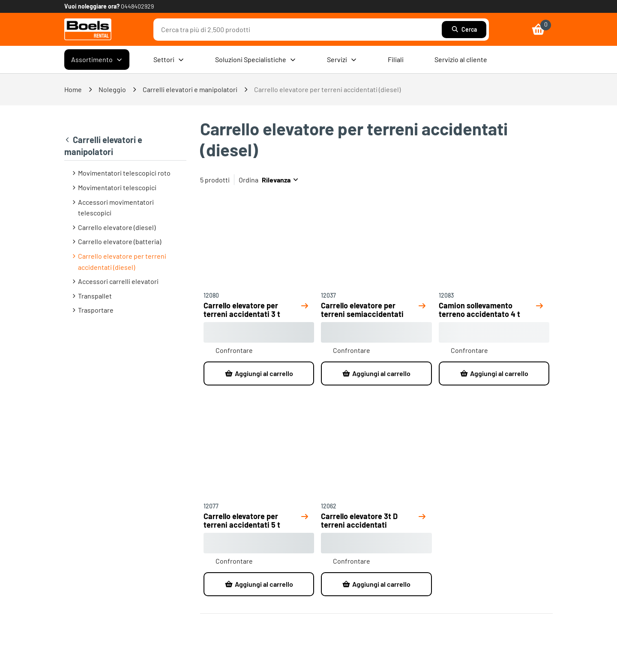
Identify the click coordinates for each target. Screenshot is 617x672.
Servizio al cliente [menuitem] (461, 59)
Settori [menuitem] (169, 60)
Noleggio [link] (112, 89)
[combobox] (300, 30)
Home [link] (73, 89)
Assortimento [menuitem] (97, 60)
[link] (88, 29)
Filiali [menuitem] (396, 59)
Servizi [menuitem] (342, 60)
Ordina (249, 180)
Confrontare (234, 350)
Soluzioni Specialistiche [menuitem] (256, 60)
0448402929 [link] (137, 6)
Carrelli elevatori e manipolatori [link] (190, 89)
